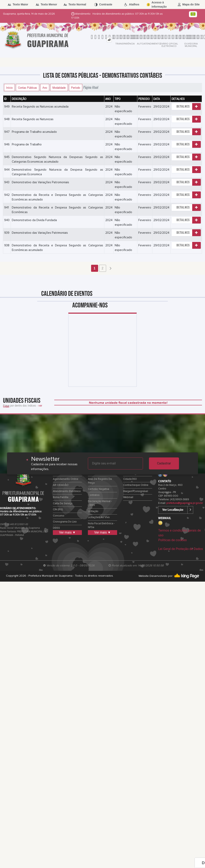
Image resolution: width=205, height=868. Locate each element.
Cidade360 (130, 479)
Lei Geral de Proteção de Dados (180, 549)
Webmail (128, 497)
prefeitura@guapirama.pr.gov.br (185, 503)
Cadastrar (164, 463)
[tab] (109, 40)
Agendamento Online (66, 479)
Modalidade (59, 88)
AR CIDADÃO (61, 485)
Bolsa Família (61, 497)
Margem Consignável (136, 491)
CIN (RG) (58, 510)
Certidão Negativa (98, 489)
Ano (45, 88)
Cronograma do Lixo (65, 522)
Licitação (93, 511)
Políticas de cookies (172, 540)
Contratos (94, 495)
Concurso (59, 516)
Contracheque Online (136, 485)
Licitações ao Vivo (99, 517)
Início (9, 88)
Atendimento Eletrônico (67, 491)
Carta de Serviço (63, 504)
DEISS (56, 528)
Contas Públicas (28, 88)
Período (76, 88)
